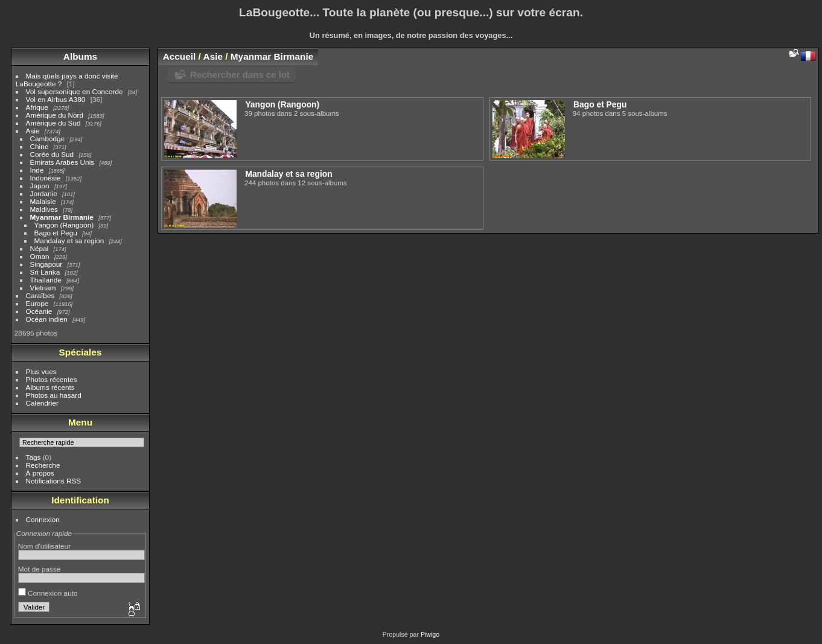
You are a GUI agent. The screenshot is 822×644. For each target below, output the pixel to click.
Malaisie (43, 201)
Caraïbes (40, 295)
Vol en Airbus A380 (56, 99)
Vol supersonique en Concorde (75, 91)
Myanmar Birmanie (62, 217)
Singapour (46, 264)
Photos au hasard (54, 395)
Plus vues (41, 371)
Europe (37, 303)
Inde (37, 170)
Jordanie (44, 193)
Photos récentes (52, 379)
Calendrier (42, 403)
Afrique (37, 107)
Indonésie (46, 178)
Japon (40, 186)
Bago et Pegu (56, 233)
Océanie (39, 311)
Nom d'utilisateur (44, 546)
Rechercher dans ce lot (240, 75)
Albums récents (50, 387)
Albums (80, 56)
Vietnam (43, 288)
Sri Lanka (45, 272)
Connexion (43, 519)
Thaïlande (46, 280)
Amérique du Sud (53, 123)
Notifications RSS (54, 481)
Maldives (44, 209)
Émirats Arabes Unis (62, 162)
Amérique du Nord (55, 115)
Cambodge (48, 139)
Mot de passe (40, 569)
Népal (40, 248)
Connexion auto (48, 593)
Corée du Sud (52, 154)
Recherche (43, 465)
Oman (40, 256)
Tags (33, 457)
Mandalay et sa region (69, 241)
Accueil (180, 56)
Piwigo (430, 634)
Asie (33, 131)
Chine (40, 146)
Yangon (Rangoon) (64, 225)
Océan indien (47, 319)
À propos (40, 473)
